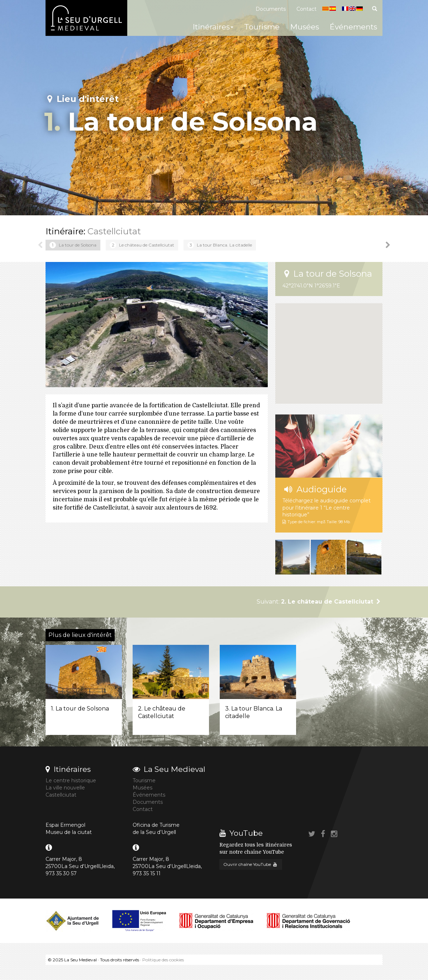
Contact (306, 9)
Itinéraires (213, 27)
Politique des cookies (163, 960)
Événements (353, 27)
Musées (305, 27)
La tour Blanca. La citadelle (220, 245)
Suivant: (320, 602)
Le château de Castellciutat (142, 245)
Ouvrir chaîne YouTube (251, 864)
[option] (73, 245)
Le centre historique (71, 780)
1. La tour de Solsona (80, 709)
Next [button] (388, 245)
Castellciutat (114, 231)
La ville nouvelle (65, 788)
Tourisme (262, 27)
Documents (271, 9)
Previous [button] (40, 245)
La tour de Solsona (73, 245)
